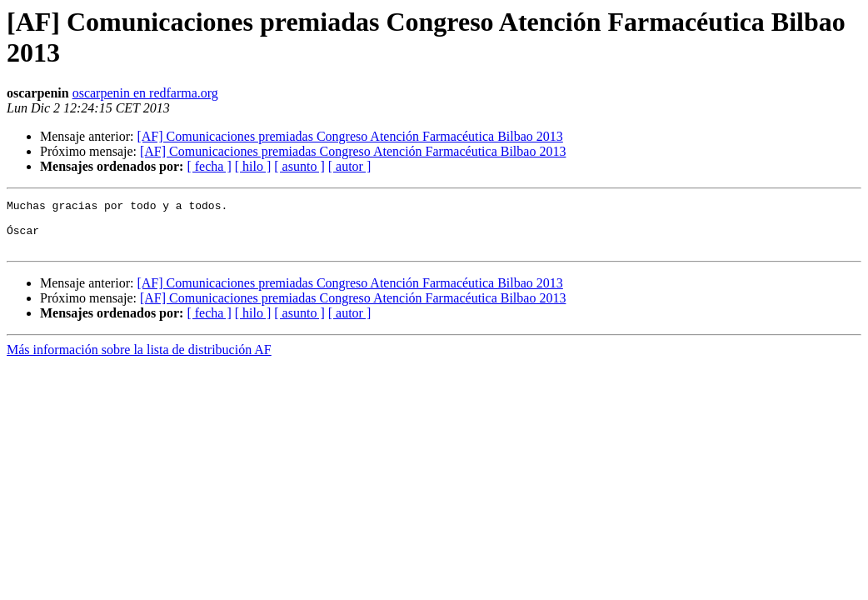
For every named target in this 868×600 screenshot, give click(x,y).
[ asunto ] (299, 166)
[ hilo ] (253, 166)
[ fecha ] (209, 166)
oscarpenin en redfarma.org (145, 93)
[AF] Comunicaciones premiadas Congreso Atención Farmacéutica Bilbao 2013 (349, 136)
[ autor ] (350, 166)
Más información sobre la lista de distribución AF (139, 360)
